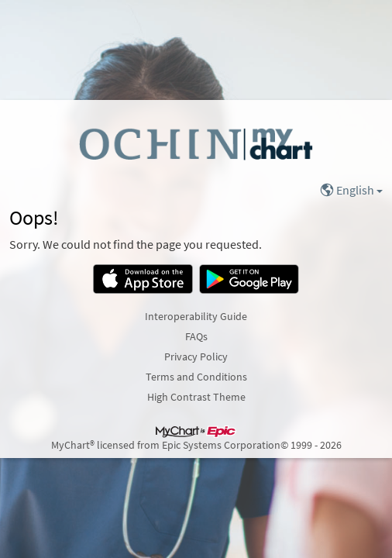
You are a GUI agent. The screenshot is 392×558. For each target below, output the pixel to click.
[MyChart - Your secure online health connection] (196, 143)
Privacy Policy (196, 356)
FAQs (196, 336)
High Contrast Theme (196, 397)
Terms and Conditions (196, 377)
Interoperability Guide (196, 316)
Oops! (34, 218)
